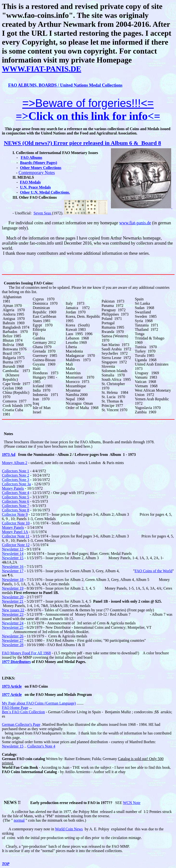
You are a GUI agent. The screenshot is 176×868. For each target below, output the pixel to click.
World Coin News (69, 829)
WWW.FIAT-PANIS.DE (42, 69)
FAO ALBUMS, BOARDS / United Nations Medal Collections (65, 85)
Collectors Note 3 (16, 480)
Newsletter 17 (13, 571)
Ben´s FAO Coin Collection (23, 712)
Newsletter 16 (13, 567)
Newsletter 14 (13, 554)
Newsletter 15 (13, 558)
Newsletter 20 (13, 597)
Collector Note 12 (16, 545)
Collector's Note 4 (41, 746)
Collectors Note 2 (16, 475)
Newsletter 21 (13, 601)
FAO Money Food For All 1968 (26, 653)
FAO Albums (31, 158)
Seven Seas (43, 213)
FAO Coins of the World (153, 571)
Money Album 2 (15, 463)
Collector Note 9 (15, 514)
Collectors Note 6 (16, 501)
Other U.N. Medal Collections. (45, 192)
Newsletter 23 (13, 614)
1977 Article (12, 695)
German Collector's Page (21, 724)
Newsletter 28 (13, 645)
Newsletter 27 (13, 640)
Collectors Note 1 (16, 471)
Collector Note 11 (16, 536)
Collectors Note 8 (16, 510)
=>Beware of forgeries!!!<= (88, 103)
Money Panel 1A (15, 532)
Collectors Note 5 (16, 497)
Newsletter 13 (13, 549)
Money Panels (13, 488)
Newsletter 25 (13, 627)
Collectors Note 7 (16, 506)
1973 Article (12, 686)
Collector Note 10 (16, 523)
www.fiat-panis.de (135, 223)
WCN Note (132, 803)
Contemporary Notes (37, 173)
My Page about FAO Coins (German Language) (39, 703)
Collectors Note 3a (16, 484)
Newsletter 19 (13, 588)
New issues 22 (13, 610)
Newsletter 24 (13, 623)
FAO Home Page (15, 708)
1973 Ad (9, 455)
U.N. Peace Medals (35, 187)
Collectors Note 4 (16, 493)
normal (19, 820)
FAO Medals (30, 182)
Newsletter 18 (13, 580)
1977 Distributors (16, 662)
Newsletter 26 (13, 636)
